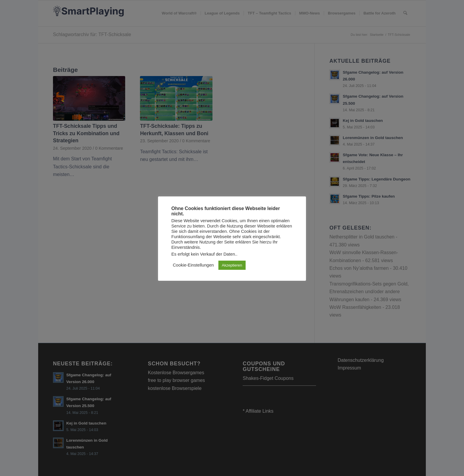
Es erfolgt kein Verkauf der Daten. (204, 254)
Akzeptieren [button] (232, 265)
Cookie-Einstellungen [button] (193, 265)
